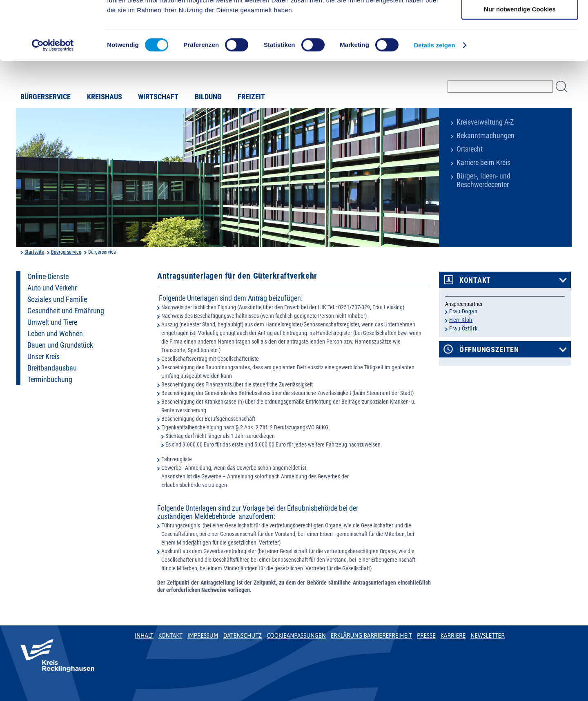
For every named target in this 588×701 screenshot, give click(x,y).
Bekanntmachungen (486, 136)
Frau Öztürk (463, 328)
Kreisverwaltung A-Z (485, 122)
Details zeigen (434, 104)
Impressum (203, 636)
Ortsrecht (470, 149)
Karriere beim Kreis (483, 163)
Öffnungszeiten (489, 350)
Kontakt (475, 280)
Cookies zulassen (520, 20)
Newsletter (487, 636)
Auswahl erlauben (520, 44)
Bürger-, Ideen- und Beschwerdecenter (483, 180)
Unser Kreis (43, 357)
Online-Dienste (48, 277)
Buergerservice (66, 252)
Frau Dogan (463, 311)
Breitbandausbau (52, 368)
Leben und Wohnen (55, 334)
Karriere (453, 636)
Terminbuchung (50, 380)
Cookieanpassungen (296, 636)
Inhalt (144, 636)
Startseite (34, 252)
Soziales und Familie (57, 299)
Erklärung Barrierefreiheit (371, 636)
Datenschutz (243, 636)
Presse (426, 636)
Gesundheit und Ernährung (66, 311)
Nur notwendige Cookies (520, 68)
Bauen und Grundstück (60, 345)
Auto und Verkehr (52, 288)
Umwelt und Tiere (52, 322)
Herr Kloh (461, 320)
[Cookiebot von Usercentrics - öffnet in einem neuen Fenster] (53, 104)
